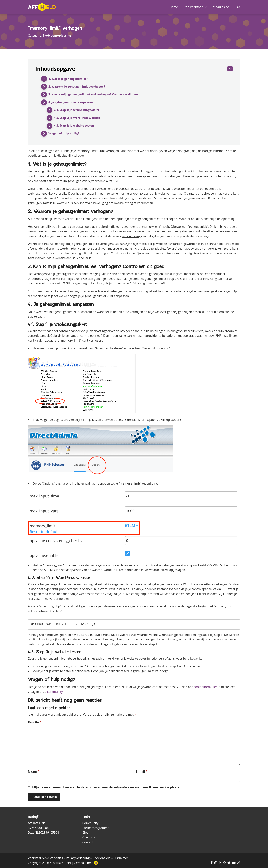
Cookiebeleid (101, 858)
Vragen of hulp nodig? (64, 134)
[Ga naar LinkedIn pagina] (220, 863)
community (55, 692)
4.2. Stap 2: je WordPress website (78, 118)
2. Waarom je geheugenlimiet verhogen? (78, 87)
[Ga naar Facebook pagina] (212, 863)
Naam (34, 771)
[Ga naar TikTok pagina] (239, 863)
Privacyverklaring (78, 858)
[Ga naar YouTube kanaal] (234, 863)
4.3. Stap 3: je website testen (75, 126)
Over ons (89, 837)
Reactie (35, 722)
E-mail (142, 771)
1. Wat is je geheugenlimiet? (69, 79)
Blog (86, 832)
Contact (88, 842)
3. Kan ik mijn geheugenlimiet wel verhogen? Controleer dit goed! (97, 95)
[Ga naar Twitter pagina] (229, 863)
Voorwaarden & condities (45, 858)
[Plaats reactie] (44, 797)
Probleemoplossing (57, 36)
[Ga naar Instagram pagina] (216, 863)
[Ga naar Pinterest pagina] (224, 863)
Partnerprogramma (96, 828)
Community (91, 823)
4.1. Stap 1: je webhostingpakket (78, 110)
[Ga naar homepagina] (42, 7)
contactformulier (205, 687)
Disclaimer (121, 858)
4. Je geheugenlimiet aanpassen (72, 102)
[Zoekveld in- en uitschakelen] (239, 7)
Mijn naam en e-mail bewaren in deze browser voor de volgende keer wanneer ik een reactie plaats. (106, 787)
